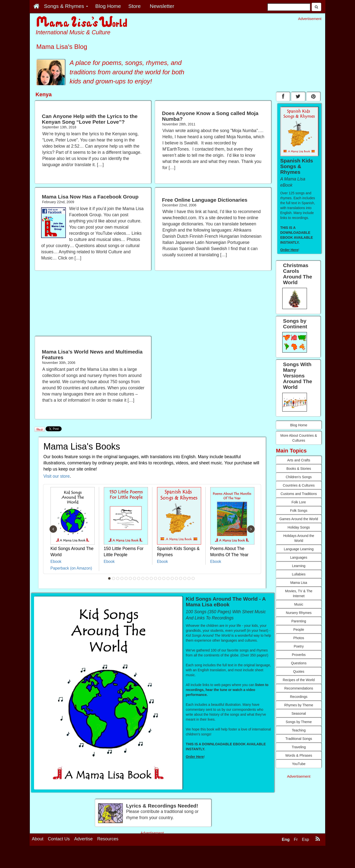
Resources (108, 839)
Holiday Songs (299, 527)
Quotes (299, 671)
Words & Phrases (299, 755)
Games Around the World (299, 519)
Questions (299, 663)
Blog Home (299, 425)
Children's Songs (299, 477)
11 (151, 578)
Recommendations (299, 688)
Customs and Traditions (299, 494)
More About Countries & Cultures (299, 438)
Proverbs (299, 655)
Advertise (83, 839)
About (38, 839)
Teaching (299, 730)
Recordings (299, 697)
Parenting (299, 621)
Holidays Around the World (299, 538)
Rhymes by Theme (299, 705)
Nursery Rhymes (299, 613)
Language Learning (299, 549)
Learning (299, 566)
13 (160, 578)
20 (189, 578)
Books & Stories (299, 469)
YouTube (299, 764)
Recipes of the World (299, 680)
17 (177, 578)
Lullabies (299, 574)
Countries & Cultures (299, 485)
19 (185, 578)
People (299, 630)
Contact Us (59, 839)
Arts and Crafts (299, 460)
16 (172, 578)
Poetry (299, 646)
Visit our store (57, 476)
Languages (299, 557)
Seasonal (299, 713)
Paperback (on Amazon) (71, 568)
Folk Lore (299, 502)
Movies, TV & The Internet (299, 593)
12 (156, 578)
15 (168, 578)
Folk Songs (299, 511)
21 (193, 578)
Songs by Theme (299, 722)
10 (147, 578)
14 (164, 578)
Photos (299, 638)
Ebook (56, 562)
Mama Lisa (299, 583)
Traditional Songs (299, 739)
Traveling (299, 747)
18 (181, 578)
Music (299, 604)
